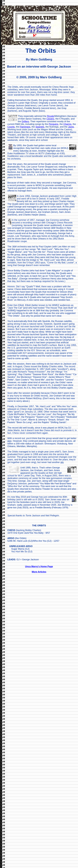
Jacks (71, 127)
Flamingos (25, 127)
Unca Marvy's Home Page (39, 566)
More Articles (39, 572)
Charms (67, 124)
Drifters (25, 121)
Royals (51, 116)
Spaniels (40, 127)
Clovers (50, 119)
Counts (11, 127)
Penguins (53, 124)
